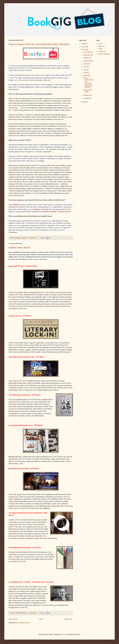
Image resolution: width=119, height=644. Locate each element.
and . (56, 212)
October (86, 58)
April (85, 73)
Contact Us (102, 51)
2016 (84, 102)
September (87, 61)
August (86, 64)
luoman (63, 634)
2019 (84, 44)
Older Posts (68, 619)
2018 (84, 47)
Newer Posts (13, 619)
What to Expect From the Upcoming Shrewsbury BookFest (39, 44)
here (16, 80)
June (85, 67)
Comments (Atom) (24, 623)
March (86, 75)
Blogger (77, 634)
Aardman (37, 209)
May (85, 70)
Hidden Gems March (19, 248)
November (87, 55)
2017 (84, 50)
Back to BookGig (104, 54)
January (86, 98)
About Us (102, 46)
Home (41, 619)
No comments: (33, 238)
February (87, 95)
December (87, 52)
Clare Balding (14, 205)
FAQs (100, 49)
